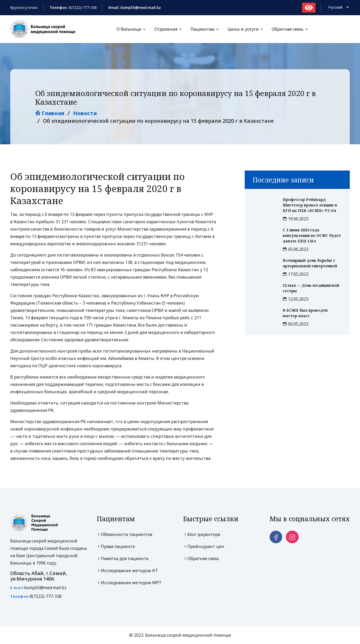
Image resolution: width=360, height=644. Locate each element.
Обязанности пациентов (124, 534)
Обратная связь (288, 29)
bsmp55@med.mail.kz (45, 588)
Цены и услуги (243, 29)
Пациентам (203, 29)
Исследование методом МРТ (129, 583)
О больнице (129, 29)
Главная (50, 113)
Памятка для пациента (122, 558)
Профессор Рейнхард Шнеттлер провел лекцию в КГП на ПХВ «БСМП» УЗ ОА (310, 205)
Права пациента (116, 546)
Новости (85, 113)
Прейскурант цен (204, 546)
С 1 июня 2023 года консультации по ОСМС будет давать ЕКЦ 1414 (312, 235)
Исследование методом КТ (127, 571)
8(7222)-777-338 (83, 7)
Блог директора (202, 534)
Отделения (166, 29)
